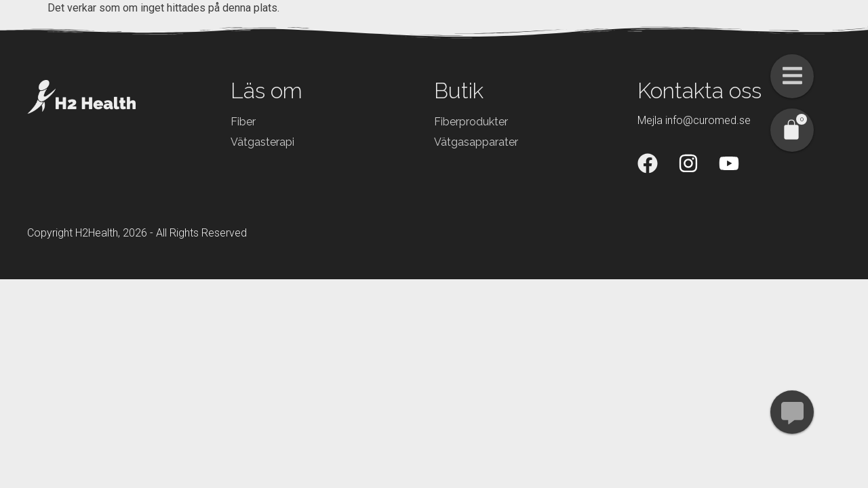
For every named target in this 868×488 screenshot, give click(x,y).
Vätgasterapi (262, 142)
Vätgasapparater (476, 142)
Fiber (243, 122)
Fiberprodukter (471, 122)
